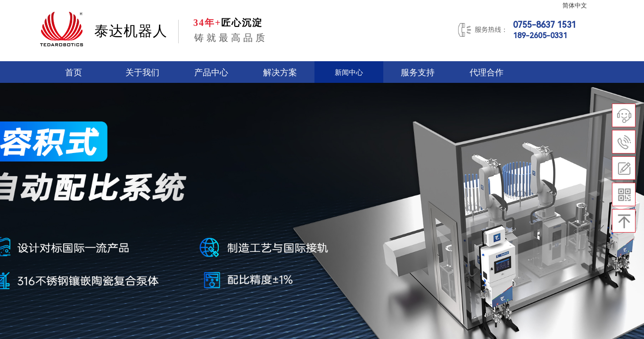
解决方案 (280, 73)
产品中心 (211, 73)
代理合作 (487, 73)
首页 (74, 73)
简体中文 (575, 6)
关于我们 (142, 73)
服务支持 (418, 73)
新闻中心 (349, 73)
